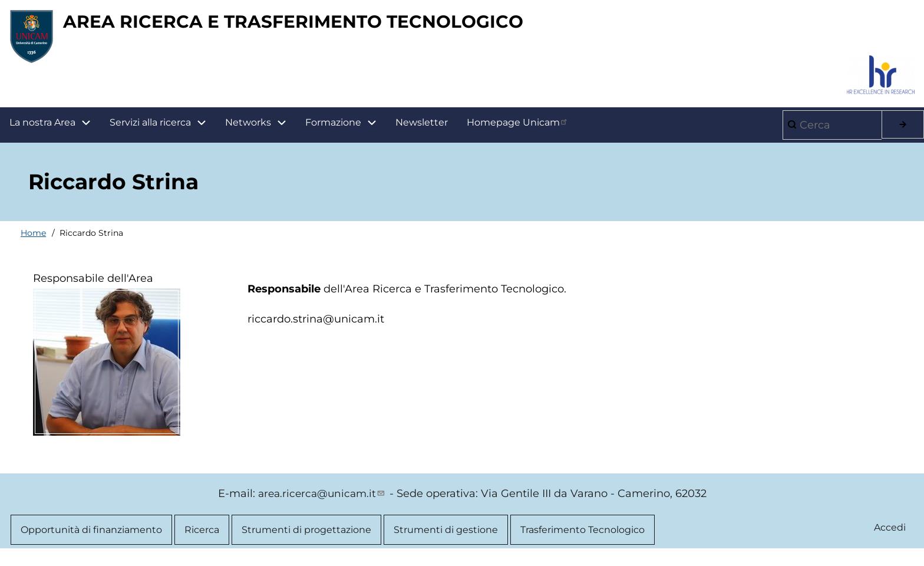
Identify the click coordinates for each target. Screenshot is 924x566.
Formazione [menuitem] (346, 128)
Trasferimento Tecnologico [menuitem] (583, 536)
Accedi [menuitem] (889, 534)
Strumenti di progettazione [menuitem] (306, 536)
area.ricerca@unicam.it (322, 499)
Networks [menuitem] (248, 128)
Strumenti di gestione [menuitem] (446, 536)
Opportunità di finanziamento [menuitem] (91, 536)
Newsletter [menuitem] (422, 128)
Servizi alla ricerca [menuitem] (150, 128)
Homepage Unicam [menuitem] (518, 127)
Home (33, 238)
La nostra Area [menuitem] (55, 128)
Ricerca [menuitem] (202, 536)
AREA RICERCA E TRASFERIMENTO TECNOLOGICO (339, 24)
